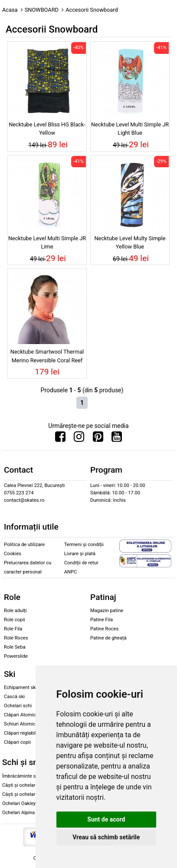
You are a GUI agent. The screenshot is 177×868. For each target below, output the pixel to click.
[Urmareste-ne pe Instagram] (79, 439)
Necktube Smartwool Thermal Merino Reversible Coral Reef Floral (47, 357)
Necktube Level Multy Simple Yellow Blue (130, 242)
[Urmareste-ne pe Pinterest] (98, 439)
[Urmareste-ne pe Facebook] (60, 439)
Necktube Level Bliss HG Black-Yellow (47, 129)
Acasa (10, 10)
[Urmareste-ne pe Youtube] (117, 439)
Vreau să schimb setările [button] (106, 837)
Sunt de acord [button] (106, 819)
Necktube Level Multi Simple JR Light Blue (130, 129)
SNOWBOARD (42, 10)
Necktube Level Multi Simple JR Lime (47, 242)
